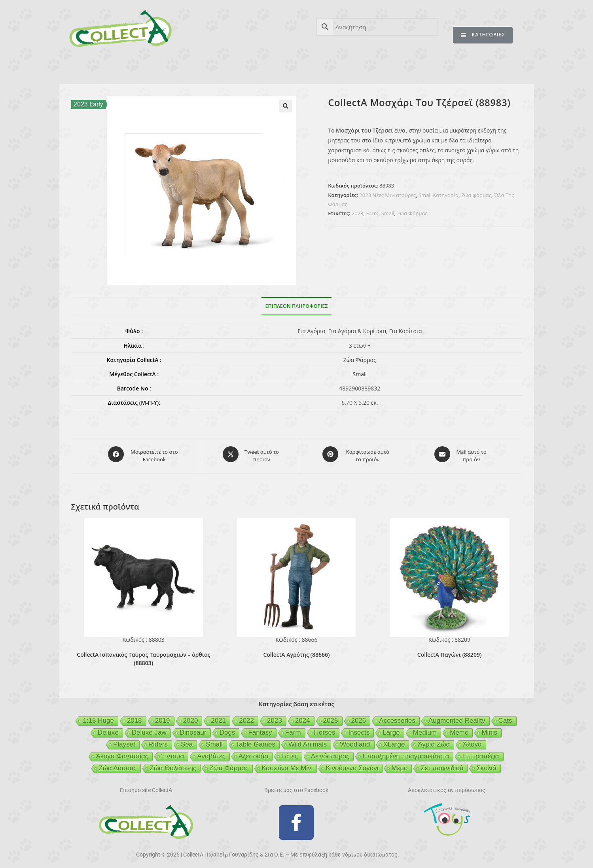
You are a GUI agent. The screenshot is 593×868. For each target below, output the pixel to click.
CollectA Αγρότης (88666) (296, 651)
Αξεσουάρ (253, 753)
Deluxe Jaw (149, 729)
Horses (325, 729)
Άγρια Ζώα (434, 741)
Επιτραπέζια (480, 753)
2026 (359, 717)
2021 (218, 717)
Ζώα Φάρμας (412, 213)
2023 (358, 213)
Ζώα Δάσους (117, 765)
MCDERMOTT (384, 66)
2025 (331, 717)
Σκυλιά (486, 765)
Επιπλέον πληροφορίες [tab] (297, 306)
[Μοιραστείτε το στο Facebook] (144, 454)
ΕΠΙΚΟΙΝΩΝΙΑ (490, 66)
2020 (191, 717)
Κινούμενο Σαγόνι (352, 765)
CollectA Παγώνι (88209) (450, 651)
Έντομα (173, 753)
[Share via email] (461, 454)
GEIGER (335, 66)
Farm (372, 213)
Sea (187, 741)
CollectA (97, 66)
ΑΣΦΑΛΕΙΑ (246, 66)
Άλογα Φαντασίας (122, 753)
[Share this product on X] (251, 454)
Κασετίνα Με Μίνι (287, 765)
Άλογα (472, 741)
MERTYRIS (437, 66)
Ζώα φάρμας (476, 195)
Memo (459, 729)
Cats (505, 717)
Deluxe (108, 729)
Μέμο (399, 765)
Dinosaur (193, 729)
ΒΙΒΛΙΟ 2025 (195, 66)
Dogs (227, 729)
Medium (425, 729)
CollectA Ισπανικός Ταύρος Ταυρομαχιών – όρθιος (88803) (143, 656)
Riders (158, 741)
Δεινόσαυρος (330, 753)
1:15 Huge (98, 717)
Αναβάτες (211, 753)
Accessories (397, 717)
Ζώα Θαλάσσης (173, 765)
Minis (489, 729)
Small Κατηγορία (439, 195)
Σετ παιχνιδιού (442, 765)
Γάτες (290, 753)
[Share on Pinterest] (357, 454)
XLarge (394, 741)
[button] (286, 106)
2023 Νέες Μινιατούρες (387, 195)
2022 (246, 717)
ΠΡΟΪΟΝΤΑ (143, 66)
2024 (303, 717)
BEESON (292, 66)
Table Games (256, 741)
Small (388, 213)
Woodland (355, 741)
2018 (135, 717)
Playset (124, 741)
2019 (163, 717)
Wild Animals (308, 741)
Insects (359, 729)
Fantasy (260, 729)
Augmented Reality (457, 717)
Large (391, 729)
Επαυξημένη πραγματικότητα (406, 753)
